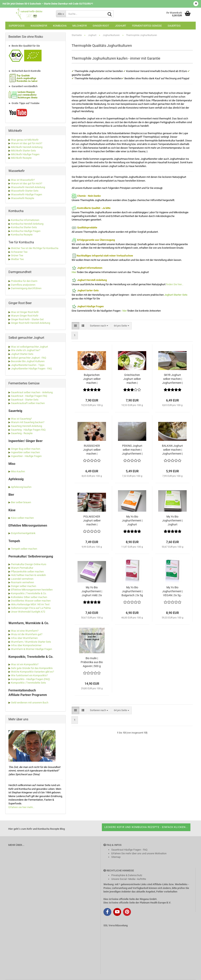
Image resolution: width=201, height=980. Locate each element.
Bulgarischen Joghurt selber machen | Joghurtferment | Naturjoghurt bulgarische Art (92, 379)
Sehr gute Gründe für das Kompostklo (32, 668)
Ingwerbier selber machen (25, 452)
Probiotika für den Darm (24, 281)
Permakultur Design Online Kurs (29, 564)
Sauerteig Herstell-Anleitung (26, 426)
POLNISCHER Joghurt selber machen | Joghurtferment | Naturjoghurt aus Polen (92, 521)
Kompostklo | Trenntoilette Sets (28, 683)
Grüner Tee (17, 255)
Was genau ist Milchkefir (24, 140)
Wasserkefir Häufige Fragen (26, 194)
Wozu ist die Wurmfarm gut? (27, 634)
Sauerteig (174, 26)
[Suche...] (61, 14)
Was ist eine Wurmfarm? (25, 631)
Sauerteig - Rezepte (22, 433)
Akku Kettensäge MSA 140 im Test (30, 604)
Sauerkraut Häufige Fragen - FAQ (129, 850)
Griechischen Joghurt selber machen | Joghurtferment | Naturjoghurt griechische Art (132, 379)
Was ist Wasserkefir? (23, 180)
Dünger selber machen (24, 586)
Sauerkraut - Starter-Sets (25, 400)
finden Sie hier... (175, 284)
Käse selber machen (22, 518)
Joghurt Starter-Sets (22, 354)
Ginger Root (17, 323)
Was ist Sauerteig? (21, 419)
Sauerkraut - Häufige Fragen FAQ (29, 396)
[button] (75, 326)
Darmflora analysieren (23, 285)
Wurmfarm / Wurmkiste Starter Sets (31, 642)
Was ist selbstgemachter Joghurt (29, 347)
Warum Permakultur (22, 568)
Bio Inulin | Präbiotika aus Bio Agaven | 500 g (92, 662)
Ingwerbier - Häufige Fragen (26, 456)
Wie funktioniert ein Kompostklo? (29, 675)
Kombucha (60, 26)
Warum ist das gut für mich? (26, 143)
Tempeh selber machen (24, 549)
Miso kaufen (18, 471)
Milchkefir (80, 26)
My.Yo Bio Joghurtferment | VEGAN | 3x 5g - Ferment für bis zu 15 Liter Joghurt (173, 592)
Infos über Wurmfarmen (24, 638)
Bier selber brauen (21, 502)
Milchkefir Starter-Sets (23, 151)
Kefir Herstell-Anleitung (37, 323)
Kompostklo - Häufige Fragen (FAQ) (31, 679)
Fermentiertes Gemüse (147, 26)
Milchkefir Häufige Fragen (25, 154)
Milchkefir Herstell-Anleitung (26, 147)
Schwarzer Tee (19, 252)
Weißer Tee (17, 259)
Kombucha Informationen (25, 220)
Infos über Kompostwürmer (26, 645)
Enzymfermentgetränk (23, 533)
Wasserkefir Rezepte (22, 198)
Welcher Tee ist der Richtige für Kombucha (34, 248)
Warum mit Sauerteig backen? (28, 422)
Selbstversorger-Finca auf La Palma (31, 608)
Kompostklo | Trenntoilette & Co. (29, 593)
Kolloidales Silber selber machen (29, 597)
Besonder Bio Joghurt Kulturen (28, 361)
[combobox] (99, 326)
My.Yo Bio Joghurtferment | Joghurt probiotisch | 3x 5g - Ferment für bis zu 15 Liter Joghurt (172, 521)
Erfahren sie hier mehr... (21, 807)
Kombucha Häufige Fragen (25, 231)
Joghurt (121, 26)
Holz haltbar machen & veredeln (28, 575)
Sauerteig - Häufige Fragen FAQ (28, 430)
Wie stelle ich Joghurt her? (26, 350)
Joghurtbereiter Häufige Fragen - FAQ (31, 369)
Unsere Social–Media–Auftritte (129, 879)
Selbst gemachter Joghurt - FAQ (29, 358)
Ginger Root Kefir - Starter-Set (27, 319)
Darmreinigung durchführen (26, 288)
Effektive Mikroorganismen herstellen (32, 590)
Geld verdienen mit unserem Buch (30, 703)
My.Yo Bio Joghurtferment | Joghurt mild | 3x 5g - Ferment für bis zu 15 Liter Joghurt (92, 592)
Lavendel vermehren (22, 579)
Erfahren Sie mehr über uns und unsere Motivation (139, 853)
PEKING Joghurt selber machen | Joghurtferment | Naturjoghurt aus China (132, 450)
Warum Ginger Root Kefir (24, 316)
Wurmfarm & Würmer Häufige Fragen (32, 649)
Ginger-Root (101, 26)
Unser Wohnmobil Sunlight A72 (28, 612)
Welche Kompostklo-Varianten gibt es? (32, 672)
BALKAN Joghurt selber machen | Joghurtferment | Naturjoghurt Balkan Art (172, 450)
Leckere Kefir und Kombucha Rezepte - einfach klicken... (146, 827)
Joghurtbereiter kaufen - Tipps (28, 365)
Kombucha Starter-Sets (24, 227)
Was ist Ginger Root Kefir (25, 312)
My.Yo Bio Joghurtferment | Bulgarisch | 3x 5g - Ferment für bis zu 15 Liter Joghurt (132, 592)
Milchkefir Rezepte (21, 158)
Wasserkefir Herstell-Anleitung (28, 187)
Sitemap (116, 857)
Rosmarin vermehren (22, 582)
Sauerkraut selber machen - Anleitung (32, 392)
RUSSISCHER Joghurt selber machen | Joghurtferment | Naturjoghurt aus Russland (92, 450)
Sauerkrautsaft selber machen (28, 403)
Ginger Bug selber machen (26, 449)
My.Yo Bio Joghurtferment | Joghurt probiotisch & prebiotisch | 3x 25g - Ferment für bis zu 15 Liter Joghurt (132, 521)
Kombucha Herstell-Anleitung (27, 224)
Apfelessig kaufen (21, 487)
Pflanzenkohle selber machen (27, 572)
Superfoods (17, 26)
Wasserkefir (39, 26)
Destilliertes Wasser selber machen (31, 601)
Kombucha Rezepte (21, 235)
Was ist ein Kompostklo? (25, 664)
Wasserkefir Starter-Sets (24, 191)
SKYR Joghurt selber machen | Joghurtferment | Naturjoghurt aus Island (172, 379)
